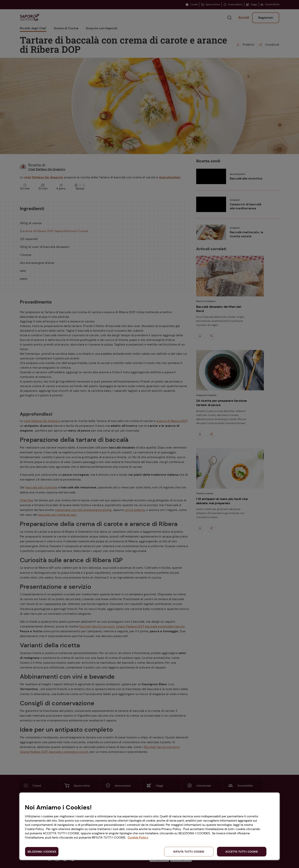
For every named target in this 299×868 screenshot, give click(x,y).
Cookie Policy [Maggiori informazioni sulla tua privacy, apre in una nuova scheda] (138, 837)
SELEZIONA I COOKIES (42, 852)
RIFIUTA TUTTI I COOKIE (189, 852)
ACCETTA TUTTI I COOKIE (242, 852)
